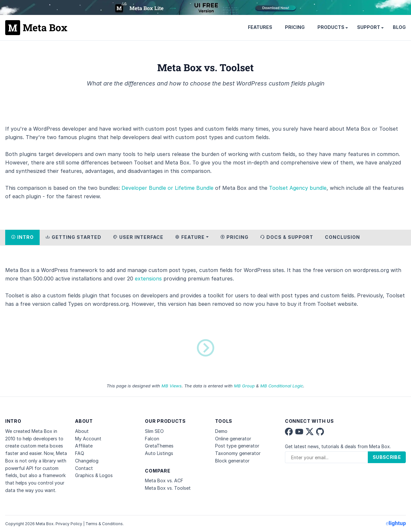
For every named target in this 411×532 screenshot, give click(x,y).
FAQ (80, 453)
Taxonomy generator (238, 453)
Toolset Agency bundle (298, 188)
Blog (399, 27)
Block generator (232, 461)
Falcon (152, 439)
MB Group (244, 386)
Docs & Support (287, 237)
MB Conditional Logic (282, 386)
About (82, 431)
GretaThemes (159, 446)
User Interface (138, 237)
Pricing (295, 27)
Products (331, 27)
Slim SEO (154, 431)
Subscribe (387, 457)
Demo (221, 431)
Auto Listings (159, 453)
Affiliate (84, 446)
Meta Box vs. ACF (164, 480)
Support (369, 27)
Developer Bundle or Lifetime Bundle (167, 188)
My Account (88, 439)
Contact (84, 468)
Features (260, 27)
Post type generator (237, 446)
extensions (148, 279)
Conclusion (342, 237)
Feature (190, 237)
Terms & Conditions (104, 524)
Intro (22, 237)
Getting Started (73, 237)
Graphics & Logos (94, 475)
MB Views (172, 386)
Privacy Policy (69, 524)
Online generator (233, 439)
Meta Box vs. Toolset (168, 488)
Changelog (87, 461)
